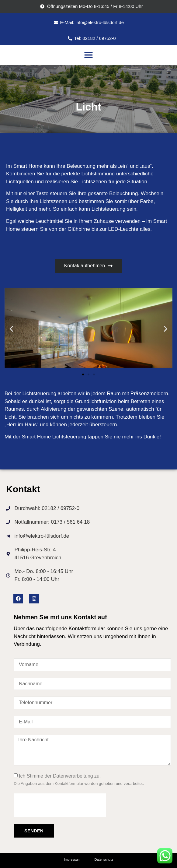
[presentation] (60, 805)
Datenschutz (104, 859)
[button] (88, 55)
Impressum (72, 859)
